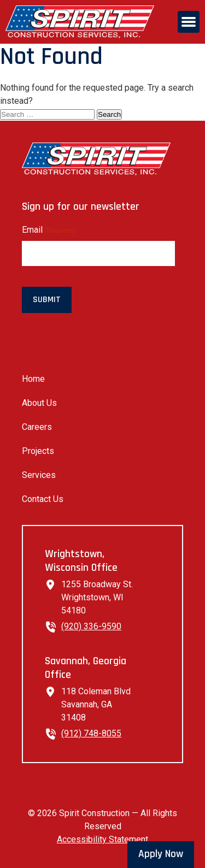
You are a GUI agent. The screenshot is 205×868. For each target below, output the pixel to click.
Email (49, 230)
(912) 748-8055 (91, 733)
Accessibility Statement (102, 839)
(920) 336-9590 (91, 626)
